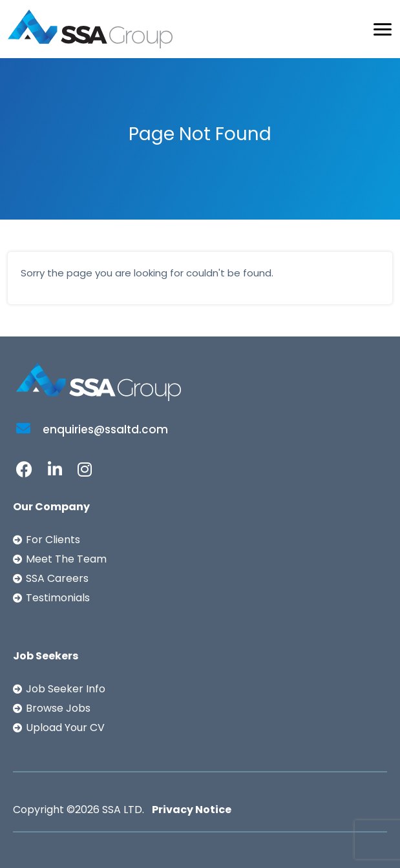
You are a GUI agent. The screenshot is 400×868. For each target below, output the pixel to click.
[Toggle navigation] (383, 29)
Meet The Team (66, 559)
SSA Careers (57, 578)
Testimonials (58, 598)
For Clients (53, 540)
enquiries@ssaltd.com (92, 429)
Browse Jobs (58, 708)
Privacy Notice (192, 810)
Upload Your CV (65, 728)
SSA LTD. (123, 810)
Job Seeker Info (66, 689)
